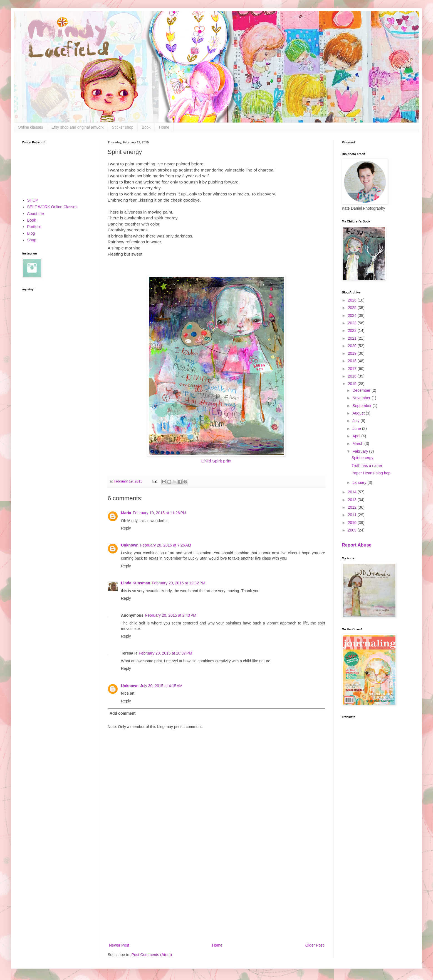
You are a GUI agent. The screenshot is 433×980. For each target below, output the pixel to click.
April (357, 436)
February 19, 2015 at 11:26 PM (160, 513)
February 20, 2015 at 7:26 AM (166, 545)
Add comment (123, 713)
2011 (353, 515)
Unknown (130, 545)
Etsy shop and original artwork (78, 127)
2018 (353, 361)
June (357, 428)
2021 (353, 338)
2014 (353, 492)
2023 (353, 323)
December (362, 390)
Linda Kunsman (136, 583)
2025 (353, 308)
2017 (353, 369)
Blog (31, 233)
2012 (353, 507)
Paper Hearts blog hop (371, 473)
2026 (353, 300)
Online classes (30, 127)
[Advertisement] (216, 896)
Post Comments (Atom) (152, 955)
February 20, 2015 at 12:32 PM (179, 583)
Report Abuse (357, 545)
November (362, 398)
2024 (353, 315)
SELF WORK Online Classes (52, 207)
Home (164, 127)
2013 (353, 500)
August (359, 413)
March (358, 444)
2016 (353, 376)
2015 (353, 384)
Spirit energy (363, 458)
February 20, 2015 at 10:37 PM (165, 653)
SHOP (33, 200)
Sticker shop (123, 127)
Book (146, 127)
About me (36, 214)
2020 (353, 346)
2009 (353, 530)
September (362, 406)
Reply (126, 528)
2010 (353, 523)
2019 (353, 353)
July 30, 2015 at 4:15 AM (161, 686)
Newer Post (119, 945)
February (361, 451)
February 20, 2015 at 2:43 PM (171, 615)
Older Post (315, 945)
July (356, 421)
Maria (126, 513)
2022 (353, 330)
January (360, 482)
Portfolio (34, 227)
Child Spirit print (216, 461)
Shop (32, 240)
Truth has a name (367, 465)
